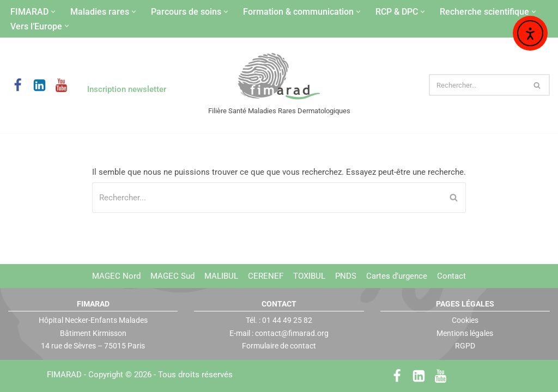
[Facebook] (18, 85)
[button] (53, 12)
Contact (451, 276)
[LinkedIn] (40, 85)
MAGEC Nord (116, 276)
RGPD (465, 346)
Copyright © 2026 (160, 375)
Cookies (465, 320)
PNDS (346, 276)
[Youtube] (61, 85)
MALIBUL (221, 276)
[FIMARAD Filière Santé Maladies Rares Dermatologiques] (279, 77)
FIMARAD (64, 375)
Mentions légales (465, 333)
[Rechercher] (477, 85)
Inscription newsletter (127, 89)
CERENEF (266, 276)
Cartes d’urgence (397, 276)
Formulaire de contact (279, 346)
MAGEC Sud (172, 276)
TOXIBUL (309, 276)
